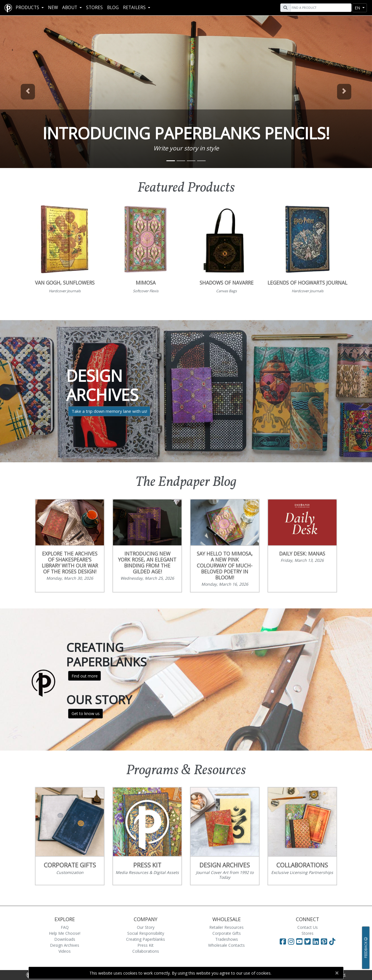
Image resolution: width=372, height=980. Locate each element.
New (53, 8)
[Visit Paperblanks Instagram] (291, 941)
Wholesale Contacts (226, 945)
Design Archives (65, 945)
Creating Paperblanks (146, 939)
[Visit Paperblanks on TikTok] (332, 941)
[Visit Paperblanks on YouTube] (300, 941)
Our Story (146, 927)
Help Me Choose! (65, 933)
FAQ (65, 927)
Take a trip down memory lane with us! (109, 411)
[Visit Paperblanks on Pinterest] (325, 941)
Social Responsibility (146, 933)
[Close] (337, 973)
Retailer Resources (226, 927)
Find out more (85, 676)
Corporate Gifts (227, 933)
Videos (65, 951)
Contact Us (308, 927)
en (358, 8)
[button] (28, 92)
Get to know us (86, 713)
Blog (113, 8)
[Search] (320, 8)
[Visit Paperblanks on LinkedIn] (317, 941)
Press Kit (146, 945)
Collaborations (146, 951)
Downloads (65, 939)
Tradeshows (227, 939)
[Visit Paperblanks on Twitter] (309, 941)
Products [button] (28, 8)
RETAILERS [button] (135, 8)
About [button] (70, 8)
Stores (94, 8)
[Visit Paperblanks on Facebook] (283, 941)
